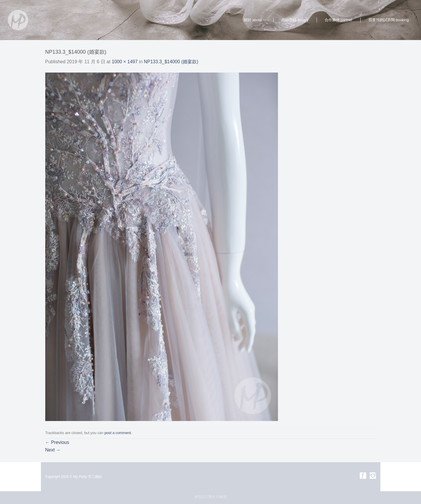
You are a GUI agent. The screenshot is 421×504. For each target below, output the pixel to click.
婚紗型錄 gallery (295, 20)
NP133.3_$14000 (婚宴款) (171, 62)
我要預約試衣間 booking (389, 20)
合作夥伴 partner (339, 20)
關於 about (255, 20)
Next (53, 450)
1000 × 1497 (125, 62)
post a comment (118, 433)
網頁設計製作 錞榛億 (210, 497)
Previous (57, 442)
